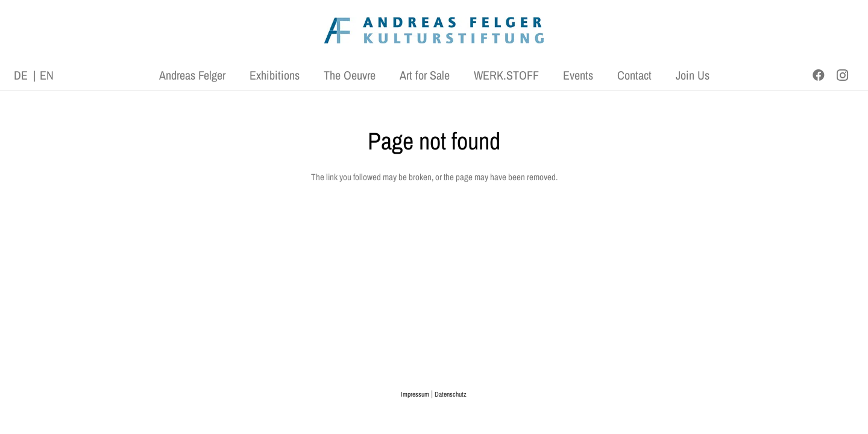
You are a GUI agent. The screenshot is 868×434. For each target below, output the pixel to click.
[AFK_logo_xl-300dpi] (434, 30)
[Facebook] (819, 75)
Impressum (415, 394)
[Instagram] (843, 75)
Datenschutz (451, 394)
